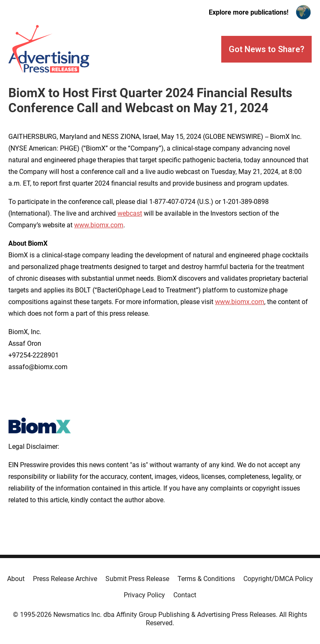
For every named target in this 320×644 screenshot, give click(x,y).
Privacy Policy (144, 595)
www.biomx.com (99, 225)
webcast (130, 213)
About (16, 579)
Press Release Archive (65, 579)
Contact (185, 595)
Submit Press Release (137, 579)
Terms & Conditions (206, 579)
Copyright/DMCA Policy (278, 579)
